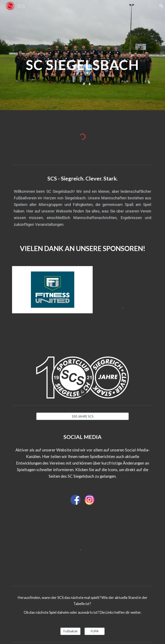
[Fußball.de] (71, 631)
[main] (83, 55)
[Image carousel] (52, 290)
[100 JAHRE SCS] (83, 416)
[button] (82, 393)
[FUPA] (95, 631)
